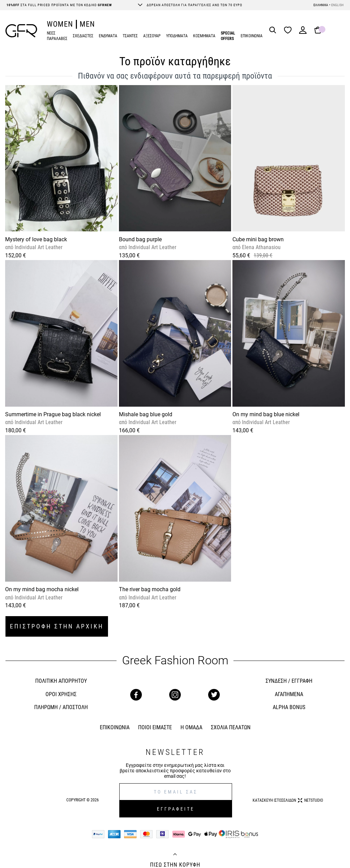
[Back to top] (175, 855)
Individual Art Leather (38, 247)
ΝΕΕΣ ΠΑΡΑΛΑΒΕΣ (57, 36)
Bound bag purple (140, 239)
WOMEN (60, 24)
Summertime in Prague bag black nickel (53, 414)
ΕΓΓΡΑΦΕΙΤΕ (176, 809)
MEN (87, 24)
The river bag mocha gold (150, 589)
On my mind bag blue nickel (266, 414)
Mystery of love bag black (36, 239)
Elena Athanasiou (261, 247)
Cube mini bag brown (258, 239)
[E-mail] (176, 792)
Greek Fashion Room (175, 660)
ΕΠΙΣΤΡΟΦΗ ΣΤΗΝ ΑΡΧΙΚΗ (57, 626)
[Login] (303, 32)
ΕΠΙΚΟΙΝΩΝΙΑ (252, 36)
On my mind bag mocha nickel (42, 589)
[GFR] (21, 31)
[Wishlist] (290, 31)
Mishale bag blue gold (146, 414)
